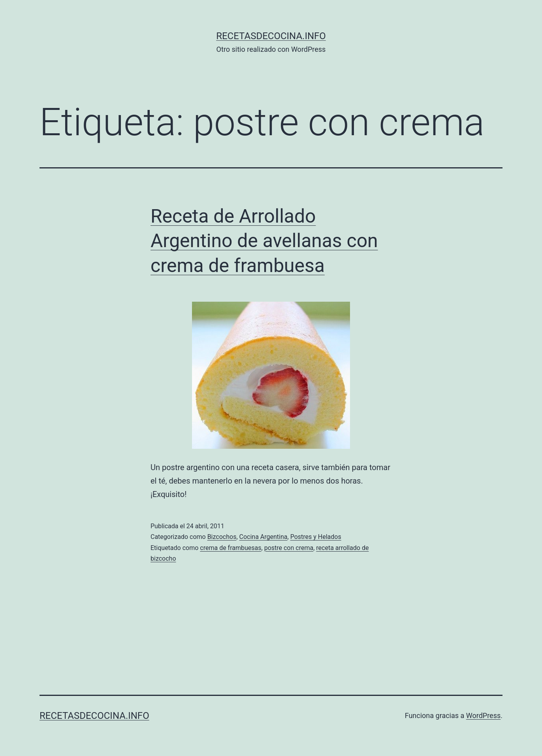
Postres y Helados (316, 537)
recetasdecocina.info (271, 36)
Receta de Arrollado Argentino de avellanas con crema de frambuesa (264, 241)
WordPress (483, 715)
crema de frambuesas (231, 548)
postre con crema (289, 548)
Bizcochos (222, 537)
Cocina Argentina (263, 537)
